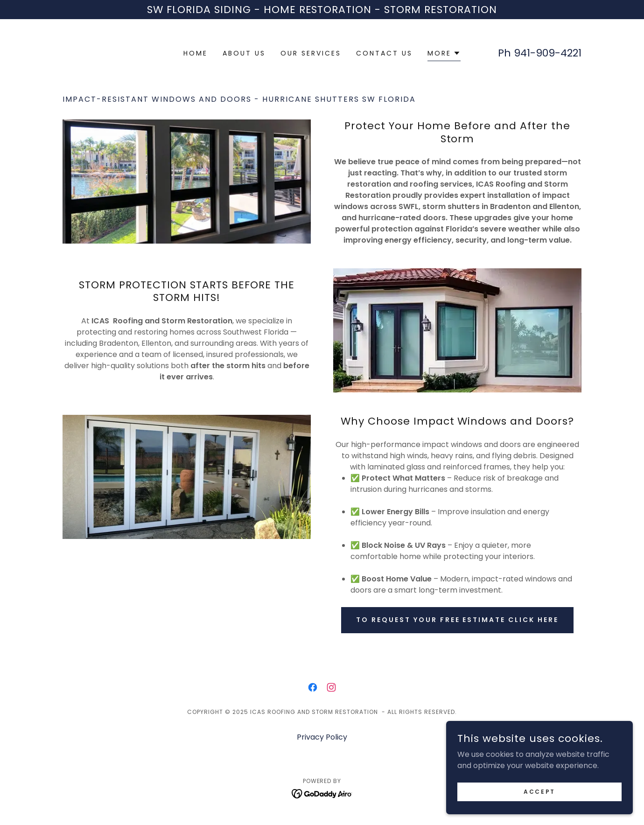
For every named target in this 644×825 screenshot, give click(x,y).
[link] (313, 687)
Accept (539, 810)
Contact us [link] (384, 53)
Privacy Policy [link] (322, 737)
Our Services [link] (311, 53)
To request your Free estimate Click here (458, 620)
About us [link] (244, 53)
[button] (444, 54)
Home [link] (196, 53)
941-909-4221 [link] (548, 53)
